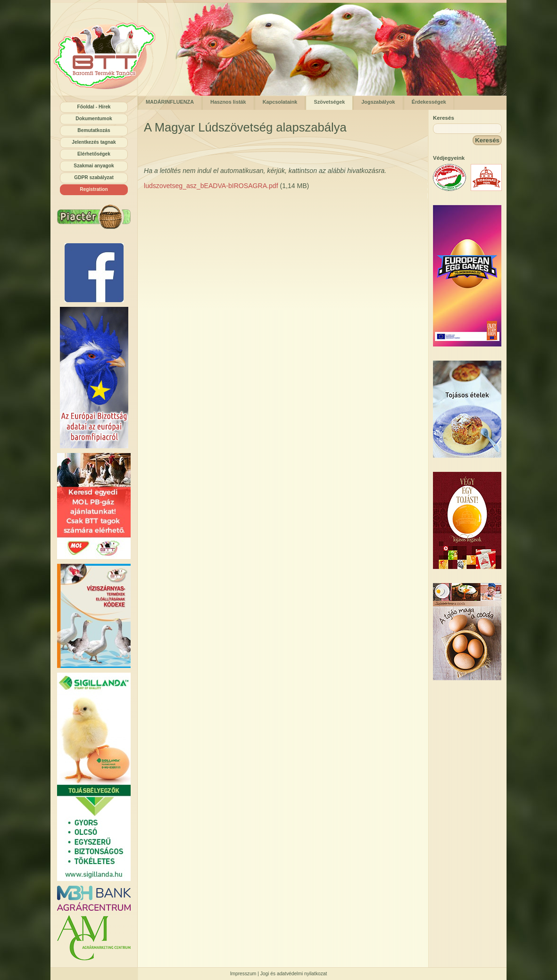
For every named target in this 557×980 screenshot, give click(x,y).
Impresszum (243, 974)
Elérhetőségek (94, 154)
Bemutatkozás (94, 130)
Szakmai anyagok (94, 166)
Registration (94, 189)
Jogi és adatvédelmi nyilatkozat (294, 974)
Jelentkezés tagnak (94, 142)
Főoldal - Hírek (94, 107)
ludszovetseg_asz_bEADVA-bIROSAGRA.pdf (211, 186)
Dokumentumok (94, 119)
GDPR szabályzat (94, 177)
